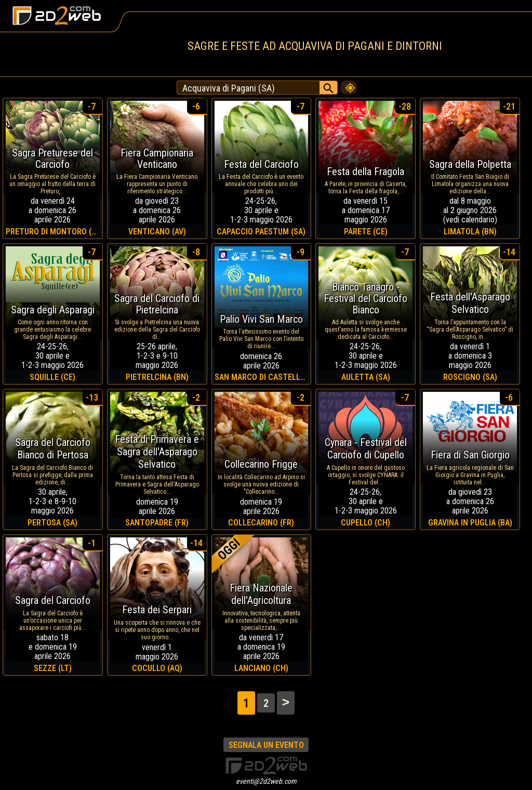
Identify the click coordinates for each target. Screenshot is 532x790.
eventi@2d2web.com (266, 781)
